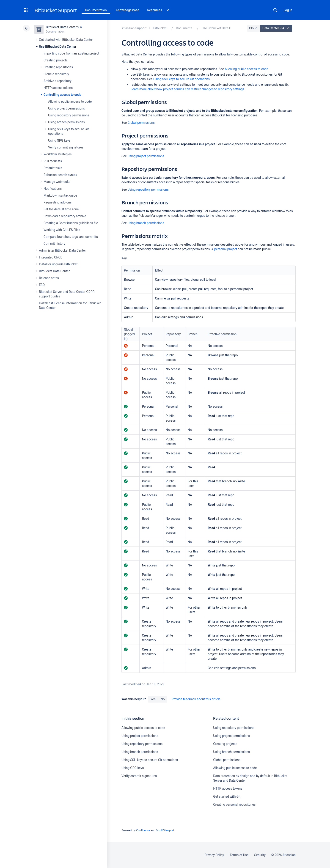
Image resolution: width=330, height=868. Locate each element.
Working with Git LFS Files (62, 230)
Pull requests (53, 161)
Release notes (49, 278)
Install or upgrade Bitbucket (58, 264)
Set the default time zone (61, 209)
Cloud (253, 28)
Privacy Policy (214, 855)
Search (275, 10)
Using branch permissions (66, 122)
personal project (226, 249)
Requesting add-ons (58, 202)
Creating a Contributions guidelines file (71, 223)
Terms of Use (239, 855)
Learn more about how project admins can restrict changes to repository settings (187, 89)
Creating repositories (58, 67)
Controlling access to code (62, 95)
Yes (153, 699)
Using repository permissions (69, 115)
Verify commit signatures (66, 147)
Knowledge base (128, 10)
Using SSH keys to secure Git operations (181, 79)
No (163, 699)
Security (260, 855)
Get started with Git (227, 797)
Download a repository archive (65, 216)
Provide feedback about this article (196, 699)
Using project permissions (66, 108)
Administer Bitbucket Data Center (62, 250)
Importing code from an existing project (71, 53)
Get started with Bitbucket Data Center (66, 40)
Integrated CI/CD (51, 257)
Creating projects (56, 60)
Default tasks (53, 168)
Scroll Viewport (165, 830)
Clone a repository (56, 74)
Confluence (143, 830)
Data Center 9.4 (277, 28)
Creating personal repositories (234, 805)
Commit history (54, 244)
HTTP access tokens (58, 88)
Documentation (96, 10)
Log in (288, 10)
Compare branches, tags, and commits (71, 237)
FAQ (42, 285)
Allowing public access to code (70, 102)
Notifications (53, 189)
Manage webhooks (57, 182)
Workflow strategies (58, 154)
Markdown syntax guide (60, 195)
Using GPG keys (59, 140)
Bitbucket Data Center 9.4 (64, 27)
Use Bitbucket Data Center (58, 47)
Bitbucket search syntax (60, 175)
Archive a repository (58, 81)
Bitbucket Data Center (54, 271)
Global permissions (141, 123)
